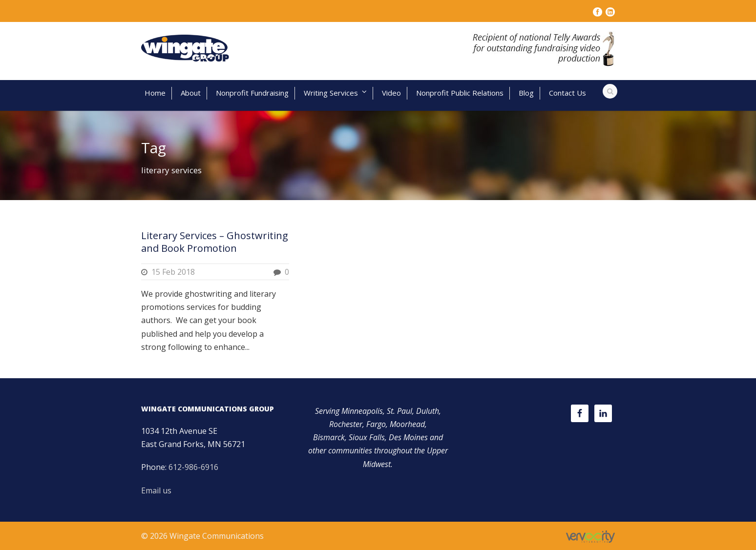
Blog (526, 93)
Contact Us (567, 93)
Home (155, 93)
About (191, 93)
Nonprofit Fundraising (252, 93)
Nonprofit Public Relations (460, 93)
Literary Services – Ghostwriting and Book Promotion (215, 242)
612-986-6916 (193, 467)
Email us (156, 490)
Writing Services (331, 93)
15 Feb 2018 (173, 272)
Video (391, 93)
